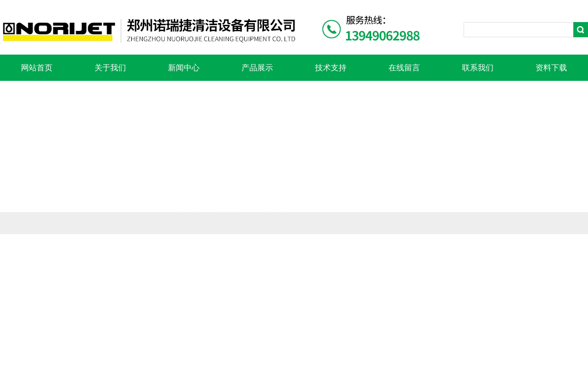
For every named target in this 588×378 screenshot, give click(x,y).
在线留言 (404, 68)
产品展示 (257, 68)
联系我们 (478, 68)
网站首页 (37, 68)
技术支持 (331, 68)
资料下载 (551, 68)
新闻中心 (184, 68)
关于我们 (110, 68)
